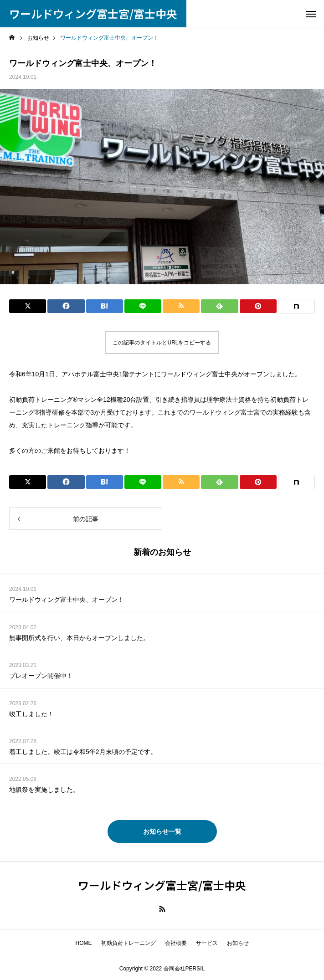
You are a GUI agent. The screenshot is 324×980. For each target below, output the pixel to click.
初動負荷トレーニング (129, 943)
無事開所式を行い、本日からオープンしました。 (79, 638)
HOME (84, 943)
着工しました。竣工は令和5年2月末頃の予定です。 (83, 752)
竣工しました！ (31, 714)
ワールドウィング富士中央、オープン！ (67, 600)
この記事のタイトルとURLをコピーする (162, 343)
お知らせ (238, 943)
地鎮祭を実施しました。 (44, 790)
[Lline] (143, 306)
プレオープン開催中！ (41, 676)
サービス (207, 943)
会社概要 (176, 943)
